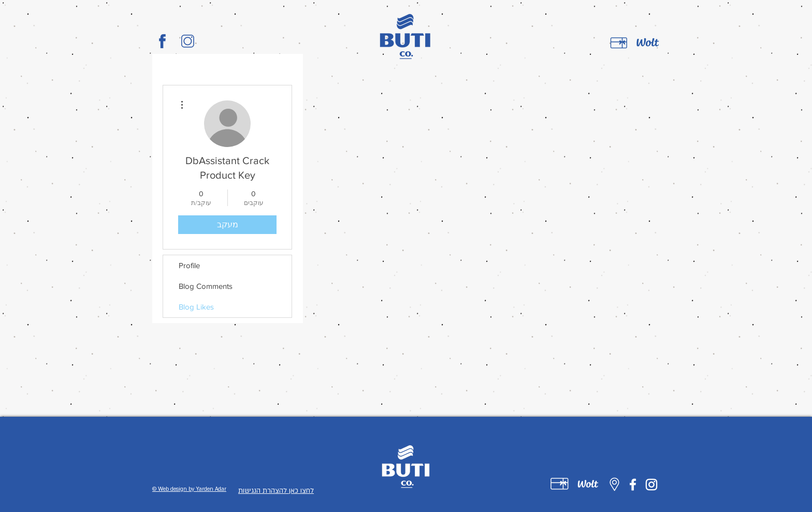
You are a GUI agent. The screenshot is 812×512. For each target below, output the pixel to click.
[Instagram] (651, 485)
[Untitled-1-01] (560, 484)
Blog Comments (206, 286)
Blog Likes (196, 307)
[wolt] (648, 43)
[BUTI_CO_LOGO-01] (162, 41)
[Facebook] (633, 485)
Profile (189, 265)
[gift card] (619, 43)
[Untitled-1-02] (588, 484)
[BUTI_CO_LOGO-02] (188, 41)
